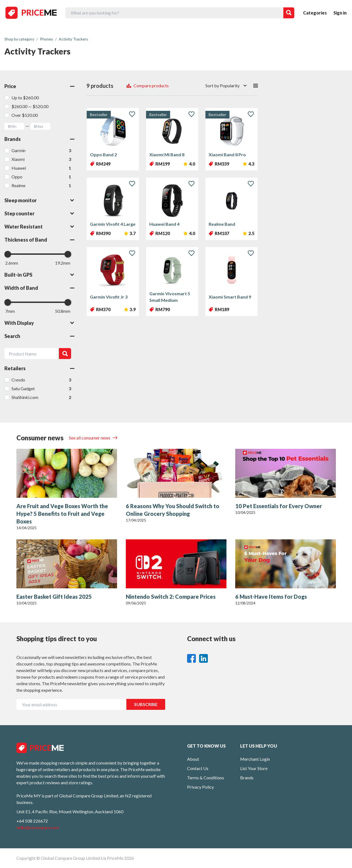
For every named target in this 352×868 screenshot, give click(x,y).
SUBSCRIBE (146, 704)
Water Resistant (39, 227)
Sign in (340, 13)
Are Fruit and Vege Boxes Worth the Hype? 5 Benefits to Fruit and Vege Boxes (62, 514)
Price (39, 86)
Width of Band (39, 288)
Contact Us (198, 768)
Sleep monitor (39, 200)
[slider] (8, 254)
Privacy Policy (200, 787)
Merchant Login (255, 759)
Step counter (39, 213)
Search (39, 336)
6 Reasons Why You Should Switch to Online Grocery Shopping (173, 510)
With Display (39, 323)
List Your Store (254, 768)
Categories (315, 13)
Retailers (39, 368)
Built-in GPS (39, 275)
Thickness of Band (39, 240)
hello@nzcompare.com (38, 827)
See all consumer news (90, 438)
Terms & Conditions (206, 778)
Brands (39, 139)
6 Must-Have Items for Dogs (271, 597)
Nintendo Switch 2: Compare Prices (171, 597)
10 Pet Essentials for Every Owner (279, 506)
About (193, 759)
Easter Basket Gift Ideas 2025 (54, 597)
